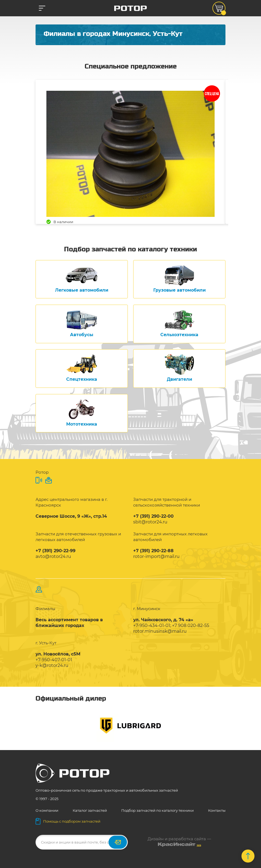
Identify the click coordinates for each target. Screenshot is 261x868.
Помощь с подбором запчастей (68, 821)
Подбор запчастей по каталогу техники (157, 810)
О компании (47, 810)
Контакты (217, 810)
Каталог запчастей (90, 810)
